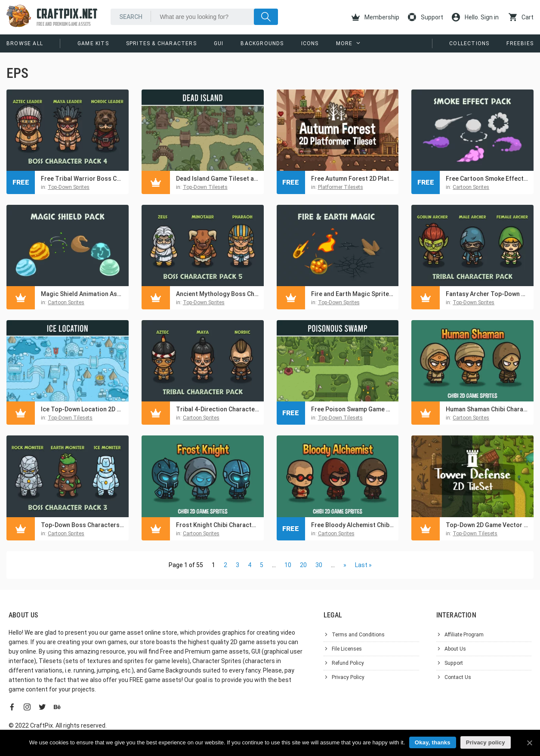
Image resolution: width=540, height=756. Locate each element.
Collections (469, 43)
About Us (455, 649)
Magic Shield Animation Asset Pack (83, 294)
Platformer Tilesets (341, 187)
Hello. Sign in (475, 17)
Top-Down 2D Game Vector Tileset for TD (488, 525)
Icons (310, 43)
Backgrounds (262, 43)
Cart (521, 17)
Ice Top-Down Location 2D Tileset (83, 409)
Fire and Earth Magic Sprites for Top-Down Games (353, 294)
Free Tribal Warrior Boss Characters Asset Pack (83, 179)
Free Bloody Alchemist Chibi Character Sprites (353, 525)
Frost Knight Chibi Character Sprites (218, 525)
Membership (375, 17)
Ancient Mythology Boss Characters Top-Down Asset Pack (218, 294)
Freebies (520, 43)
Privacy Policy (348, 677)
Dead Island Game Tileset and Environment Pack (218, 179)
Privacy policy (486, 742)
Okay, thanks (433, 742)
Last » (363, 565)
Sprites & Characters (161, 43)
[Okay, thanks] (529, 743)
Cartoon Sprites (471, 187)
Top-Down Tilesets (205, 187)
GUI (219, 43)
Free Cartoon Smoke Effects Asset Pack (488, 179)
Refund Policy (348, 663)
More (344, 43)
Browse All (25, 43)
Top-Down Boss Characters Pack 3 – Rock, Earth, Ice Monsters (83, 525)
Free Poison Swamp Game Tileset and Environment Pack (353, 409)
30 (319, 565)
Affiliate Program (464, 635)
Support (426, 17)
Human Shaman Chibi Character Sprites (488, 409)
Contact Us (458, 677)
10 (288, 565)
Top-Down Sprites (69, 187)
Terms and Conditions (358, 635)
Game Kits (93, 43)
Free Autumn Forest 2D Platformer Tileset (353, 179)
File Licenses (347, 649)
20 (303, 565)
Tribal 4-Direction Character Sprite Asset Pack (218, 409)
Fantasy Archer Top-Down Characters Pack (488, 294)
